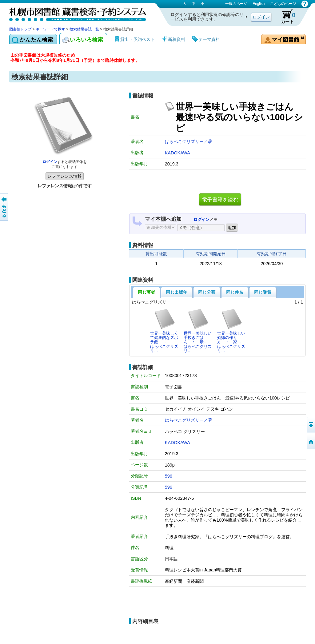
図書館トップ (20, 29)
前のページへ (5, 207)
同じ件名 (235, 292)
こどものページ (283, 4)
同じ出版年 (177, 292)
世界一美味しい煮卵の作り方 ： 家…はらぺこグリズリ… (231, 331)
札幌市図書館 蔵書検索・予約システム (74, 13)
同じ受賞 (263, 292)
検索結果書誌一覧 (84, 29)
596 (169, 476)
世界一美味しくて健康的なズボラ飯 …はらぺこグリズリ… (164, 331)
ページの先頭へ (310, 425)
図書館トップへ (310, 442)
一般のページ (236, 4)
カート (285, 17)
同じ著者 (146, 292)
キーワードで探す (50, 29)
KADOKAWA (177, 153)
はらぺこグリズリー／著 (189, 141)
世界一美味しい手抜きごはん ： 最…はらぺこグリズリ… (198, 331)
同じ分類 (207, 292)
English (259, 4)
